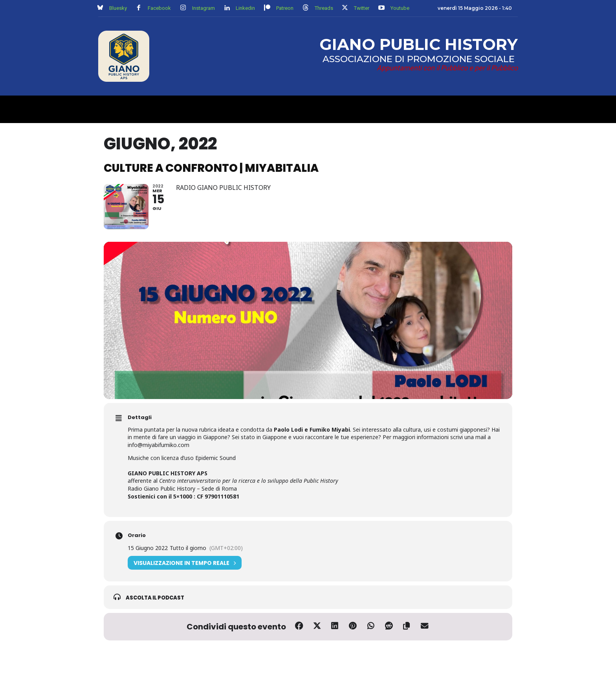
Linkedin (245, 8)
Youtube (400, 8)
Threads (324, 8)
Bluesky (118, 8)
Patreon (285, 8)
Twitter (362, 8)
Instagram (203, 8)
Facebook (159, 8)
